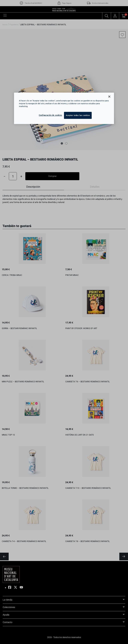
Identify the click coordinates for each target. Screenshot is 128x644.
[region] (64, 108)
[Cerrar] (109, 96)
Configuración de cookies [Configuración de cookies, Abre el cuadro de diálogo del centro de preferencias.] (50, 115)
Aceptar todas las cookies (78, 115)
